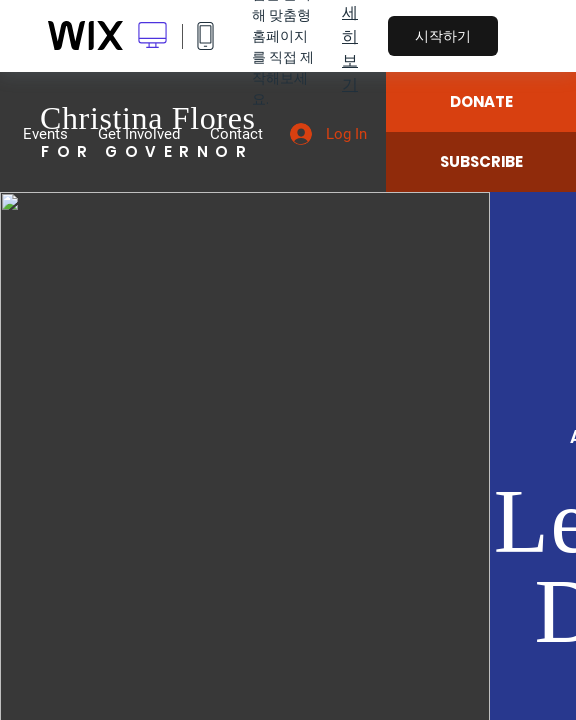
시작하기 (443, 36)
